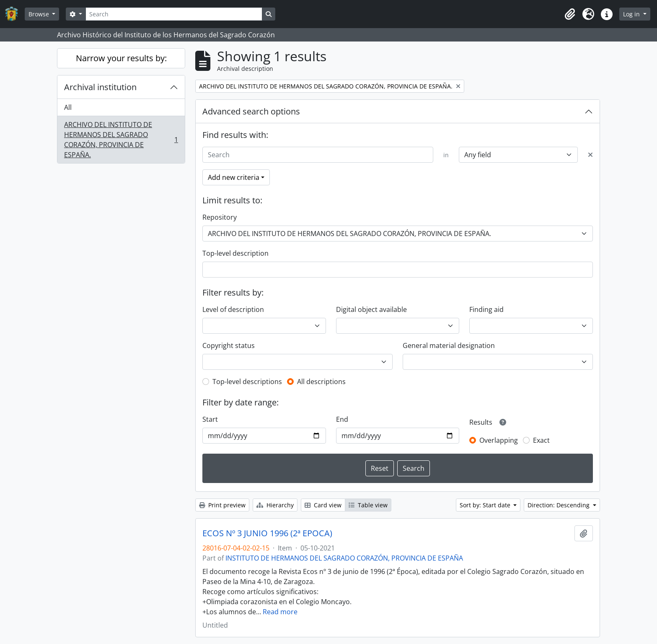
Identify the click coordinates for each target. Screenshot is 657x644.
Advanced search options (251, 111)
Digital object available (371, 309)
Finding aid (486, 309)
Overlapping (499, 440)
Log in (632, 14)
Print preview (222, 505)
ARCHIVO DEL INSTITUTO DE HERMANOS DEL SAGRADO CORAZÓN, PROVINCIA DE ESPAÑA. (121, 140)
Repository (220, 217)
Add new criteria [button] (234, 177)
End (342, 419)
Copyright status (229, 345)
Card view (323, 505)
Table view (368, 505)
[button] (570, 14)
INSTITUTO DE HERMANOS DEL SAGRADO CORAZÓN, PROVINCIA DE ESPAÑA (344, 558)
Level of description (233, 309)
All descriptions (321, 382)
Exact (541, 440)
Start (210, 419)
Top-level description (235, 253)
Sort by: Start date (486, 505)
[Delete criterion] (590, 155)
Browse (40, 14)
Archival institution (100, 87)
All (68, 107)
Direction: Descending (559, 505)
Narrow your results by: (121, 58)
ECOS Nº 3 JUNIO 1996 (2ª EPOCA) (267, 533)
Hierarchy (275, 505)
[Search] (174, 14)
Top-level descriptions (247, 382)
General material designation (449, 345)
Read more (280, 612)
